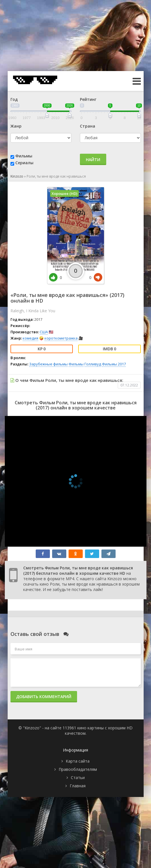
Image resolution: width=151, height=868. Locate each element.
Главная (78, 786)
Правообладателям (78, 769)
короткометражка (61, 338)
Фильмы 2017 (114, 364)
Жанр (16, 126)
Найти (93, 160)
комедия (30, 338)
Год (14, 99)
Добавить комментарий (44, 697)
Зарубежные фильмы (48, 364)
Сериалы (24, 163)
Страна (88, 126)
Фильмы (24, 156)
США (44, 332)
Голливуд (93, 364)
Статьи (78, 778)
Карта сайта (78, 761)
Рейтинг (88, 99)
